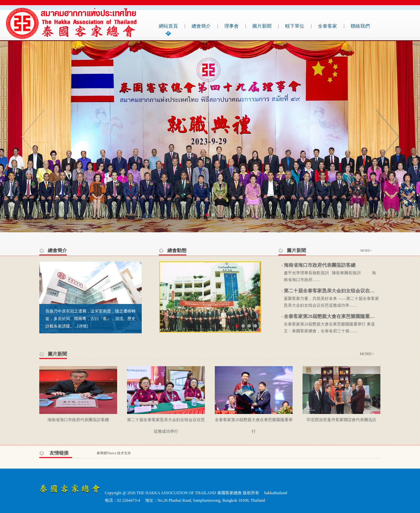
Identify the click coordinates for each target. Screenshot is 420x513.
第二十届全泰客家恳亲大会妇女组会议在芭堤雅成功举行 (344, 291)
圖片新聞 (262, 26)
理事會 (232, 26)
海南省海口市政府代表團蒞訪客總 (320, 265)
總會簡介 (201, 26)
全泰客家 (327, 26)
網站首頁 (168, 26)
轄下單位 (295, 26)
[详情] (83, 326)
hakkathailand (276, 493)
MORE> (366, 251)
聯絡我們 (360, 26)
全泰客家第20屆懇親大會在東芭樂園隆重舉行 (332, 316)
